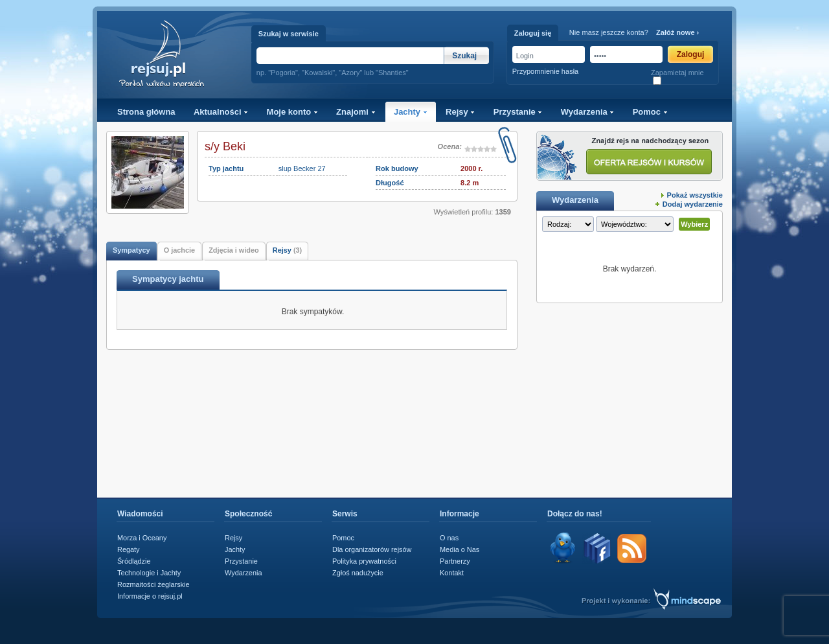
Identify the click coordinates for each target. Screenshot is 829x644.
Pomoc (650, 112)
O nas (449, 538)
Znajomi (356, 112)
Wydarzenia (588, 112)
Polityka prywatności (364, 561)
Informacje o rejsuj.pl (150, 596)
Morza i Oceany (142, 538)
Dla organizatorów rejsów (372, 549)
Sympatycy (131, 250)
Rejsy (460, 112)
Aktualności (221, 112)
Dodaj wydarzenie (693, 204)
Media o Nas (460, 549)
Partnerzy (455, 561)
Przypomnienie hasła (545, 71)
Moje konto (292, 112)
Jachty (411, 112)
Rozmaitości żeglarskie (153, 584)
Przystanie (518, 112)
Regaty (129, 549)
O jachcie (180, 250)
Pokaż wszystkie (695, 195)
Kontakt (452, 573)
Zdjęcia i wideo (234, 250)
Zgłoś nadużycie (358, 573)
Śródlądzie (134, 561)
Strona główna (146, 112)
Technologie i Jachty (149, 573)
